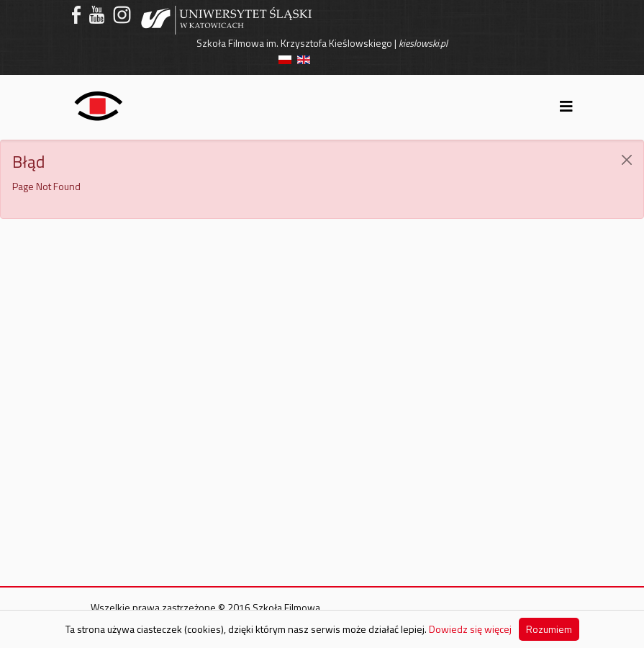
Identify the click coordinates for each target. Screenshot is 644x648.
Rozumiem (549, 629)
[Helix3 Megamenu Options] (566, 106)
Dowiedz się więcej (470, 629)
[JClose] (627, 160)
